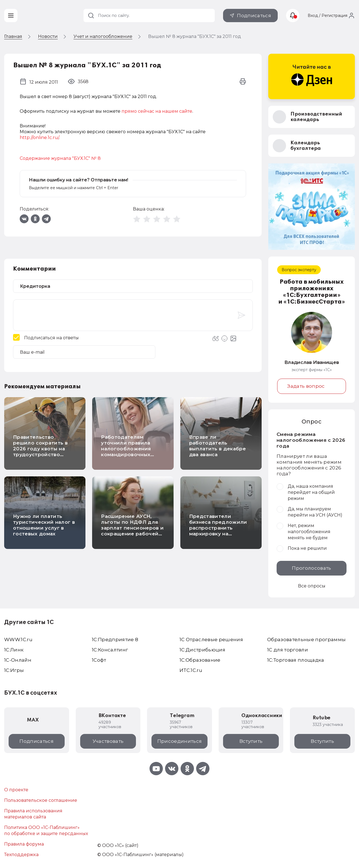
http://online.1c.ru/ (39, 138)
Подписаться (254, 16)
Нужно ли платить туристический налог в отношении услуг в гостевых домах (44, 525)
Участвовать (108, 741)
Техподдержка (21, 855)
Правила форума (24, 844)
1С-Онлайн (18, 660)
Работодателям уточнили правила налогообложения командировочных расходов (126, 449)
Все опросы (312, 586)
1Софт (99, 660)
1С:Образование (200, 660)
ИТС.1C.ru (191, 670)
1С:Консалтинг (110, 650)
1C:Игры (14, 670)
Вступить (251, 741)
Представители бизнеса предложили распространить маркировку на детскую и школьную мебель (218, 531)
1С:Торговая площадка (296, 660)
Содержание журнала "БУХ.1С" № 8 (60, 158)
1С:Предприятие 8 (115, 640)
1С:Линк (14, 650)
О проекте (16, 790)
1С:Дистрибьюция (202, 650)
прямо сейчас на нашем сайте (157, 111)
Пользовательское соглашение (41, 800)
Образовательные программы (307, 640)
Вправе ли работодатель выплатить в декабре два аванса (218, 446)
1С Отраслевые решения (211, 640)
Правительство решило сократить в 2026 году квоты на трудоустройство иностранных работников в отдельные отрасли (40, 454)
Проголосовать (311, 568)
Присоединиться (180, 741)
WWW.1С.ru (18, 640)
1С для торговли (288, 650)
